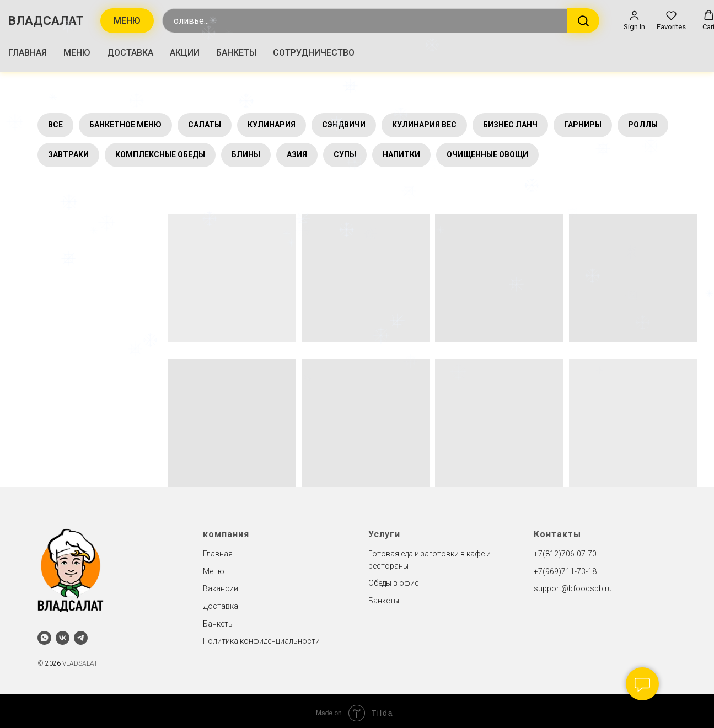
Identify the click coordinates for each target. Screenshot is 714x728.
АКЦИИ (185, 53)
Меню (214, 571)
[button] (634, 20)
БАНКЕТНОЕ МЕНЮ (125, 125)
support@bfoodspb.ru (573, 588)
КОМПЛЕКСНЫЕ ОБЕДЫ (160, 154)
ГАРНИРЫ (583, 125)
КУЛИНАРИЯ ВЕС (424, 125)
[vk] (63, 638)
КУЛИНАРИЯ (272, 125)
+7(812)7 (550, 554)
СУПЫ (345, 154)
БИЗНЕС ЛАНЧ (510, 125)
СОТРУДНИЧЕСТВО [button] (314, 53)
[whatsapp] (44, 638)
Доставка (221, 606)
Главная (218, 554)
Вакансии (221, 588)
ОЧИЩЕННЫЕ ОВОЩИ (487, 154)
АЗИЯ (297, 154)
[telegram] (81, 638)
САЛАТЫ (205, 125)
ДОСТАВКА (130, 53)
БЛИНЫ (246, 154)
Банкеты (218, 624)
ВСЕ (55, 125)
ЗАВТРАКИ (68, 154)
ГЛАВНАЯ (28, 53)
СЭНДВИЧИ (344, 125)
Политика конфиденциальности (261, 641)
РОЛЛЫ (643, 125)
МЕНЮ (77, 53)
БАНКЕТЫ (236, 53)
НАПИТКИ (401, 154)
